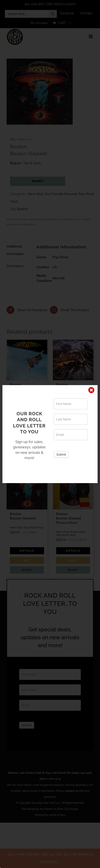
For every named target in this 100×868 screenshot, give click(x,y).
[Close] (91, 390)
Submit (61, 454)
